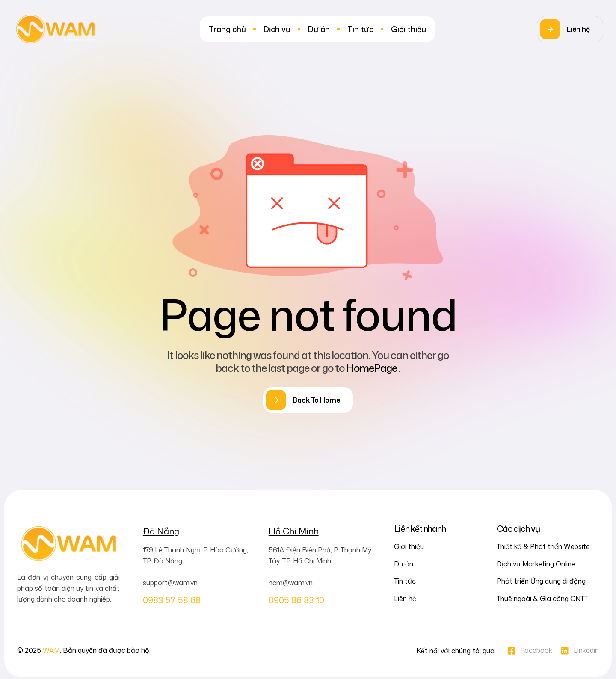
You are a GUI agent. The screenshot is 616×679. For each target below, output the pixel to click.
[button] (570, 29)
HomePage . (373, 368)
